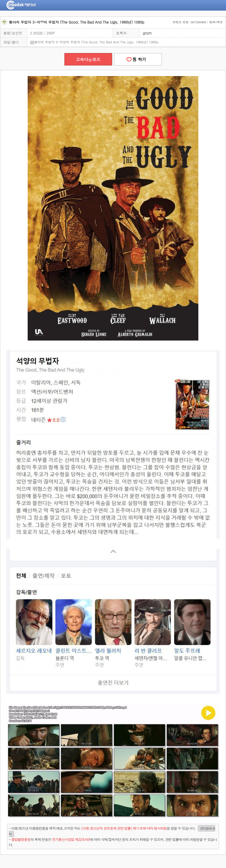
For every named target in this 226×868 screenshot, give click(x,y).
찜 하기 (138, 59)
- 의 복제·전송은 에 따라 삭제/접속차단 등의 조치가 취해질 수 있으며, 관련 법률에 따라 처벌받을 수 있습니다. (113, 842)
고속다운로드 (88, 59)
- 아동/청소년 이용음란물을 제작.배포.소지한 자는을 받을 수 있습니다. (112, 831)
